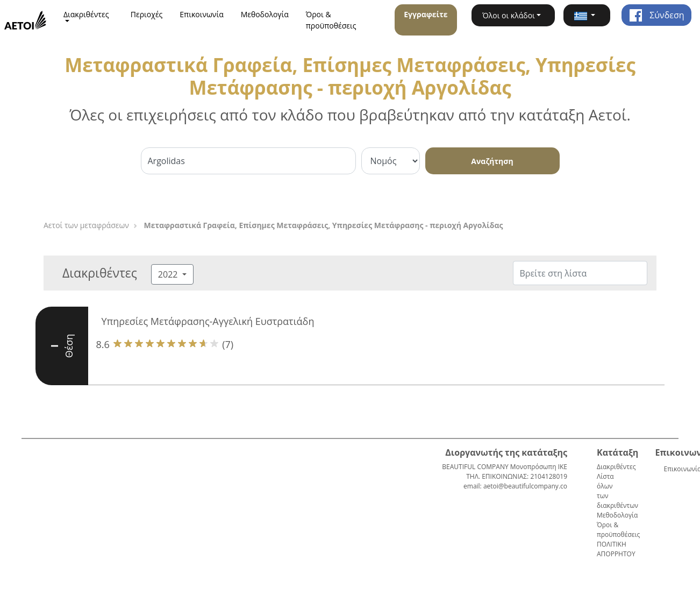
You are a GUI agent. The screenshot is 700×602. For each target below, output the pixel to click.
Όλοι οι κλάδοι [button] (509, 15)
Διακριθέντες (616, 467)
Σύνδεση (656, 15)
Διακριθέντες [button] (86, 14)
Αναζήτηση (492, 161)
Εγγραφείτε (426, 14)
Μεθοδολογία (265, 14)
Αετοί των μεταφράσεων (86, 225)
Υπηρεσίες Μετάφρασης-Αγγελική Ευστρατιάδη (208, 321)
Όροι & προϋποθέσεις (331, 20)
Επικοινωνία (201, 14)
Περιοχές (147, 14)
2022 (169, 274)
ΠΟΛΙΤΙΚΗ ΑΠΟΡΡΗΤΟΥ (616, 549)
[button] (587, 15)
